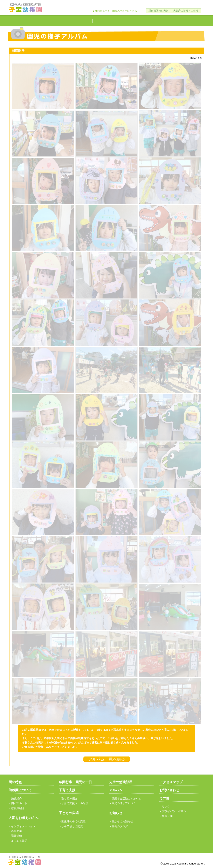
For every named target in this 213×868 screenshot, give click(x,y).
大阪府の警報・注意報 (186, 11)
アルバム (116, 790)
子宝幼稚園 (26, 8)
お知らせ (116, 813)
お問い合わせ (128, 5)
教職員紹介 (18, 808)
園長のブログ (120, 826)
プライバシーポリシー (169, 5)
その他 (164, 798)
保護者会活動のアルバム (126, 799)
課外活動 (16, 836)
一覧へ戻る (107, 759)
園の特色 (18, 21)
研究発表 (191, 21)
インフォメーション (23, 826)
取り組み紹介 (69, 799)
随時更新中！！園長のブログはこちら (116, 11)
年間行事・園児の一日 (112, 21)
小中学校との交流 (166, 21)
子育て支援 (143, 21)
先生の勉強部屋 (121, 782)
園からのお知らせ (122, 821)
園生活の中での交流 (73, 821)
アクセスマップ (105, 5)
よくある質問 (19, 841)
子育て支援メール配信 (75, 803)
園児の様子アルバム (124, 803)
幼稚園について (42, 21)
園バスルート (19, 803)
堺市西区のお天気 (158, 11)
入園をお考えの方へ (74, 21)
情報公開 (194, 5)
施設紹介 (16, 799)
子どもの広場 (69, 813)
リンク (145, 5)
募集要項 (16, 831)
